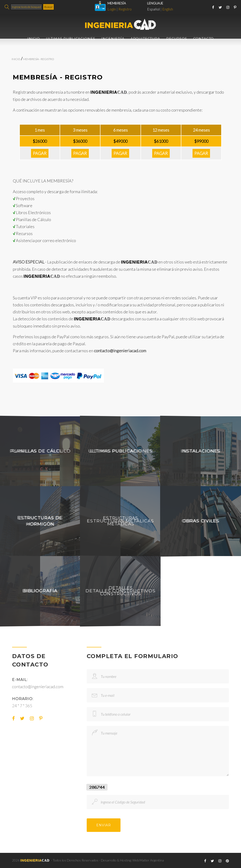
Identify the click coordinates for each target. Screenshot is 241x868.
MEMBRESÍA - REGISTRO (39, 59)
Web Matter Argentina (148, 860)
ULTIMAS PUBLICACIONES (71, 39)
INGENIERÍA (113, 39)
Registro (125, 9)
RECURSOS (177, 39)
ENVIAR (104, 825)
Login (112, 9)
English (168, 9)
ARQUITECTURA (145, 39)
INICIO (34, 39)
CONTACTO (204, 39)
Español (153, 9)
